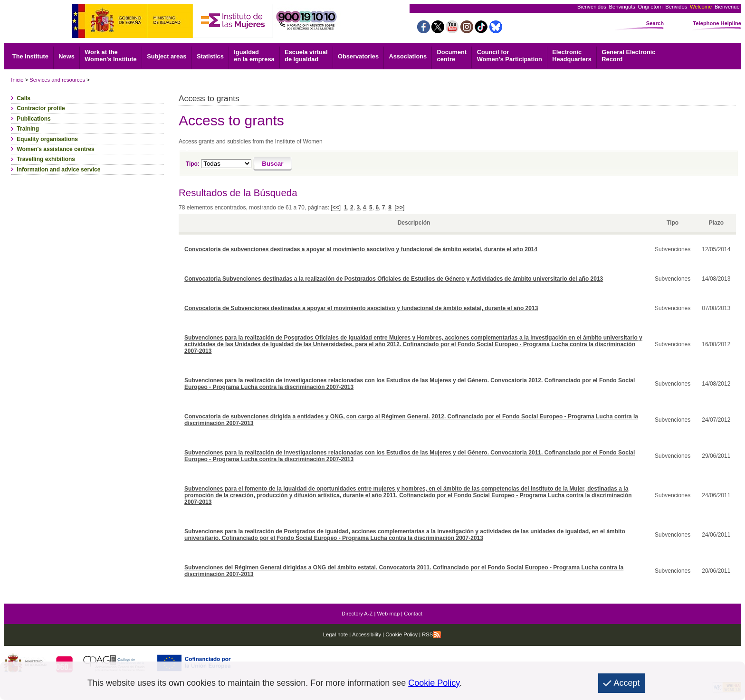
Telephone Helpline (717, 23)
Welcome (701, 7)
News (66, 56)
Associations (408, 56)
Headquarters (572, 56)
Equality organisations (47, 139)
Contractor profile (41, 108)
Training (28, 129)
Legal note (335, 634)
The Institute (30, 56)
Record (628, 56)
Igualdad (254, 56)
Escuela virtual (306, 56)
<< (336, 208)
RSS (431, 634)
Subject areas (167, 56)
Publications (33, 119)
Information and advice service (58, 170)
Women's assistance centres (55, 149)
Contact (413, 614)
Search (655, 23)
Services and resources (57, 80)
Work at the (110, 56)
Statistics (210, 56)
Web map (389, 614)
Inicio (17, 80)
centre (452, 56)
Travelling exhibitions (46, 159)
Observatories (358, 56)
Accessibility (367, 634)
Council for (510, 56)
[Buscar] (273, 164)
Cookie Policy (401, 634)
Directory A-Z (357, 614)
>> (400, 208)
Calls (24, 98)
